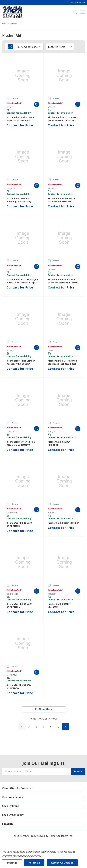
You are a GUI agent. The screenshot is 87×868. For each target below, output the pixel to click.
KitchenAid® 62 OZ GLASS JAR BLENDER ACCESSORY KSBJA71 (22, 281)
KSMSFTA (10, 432)
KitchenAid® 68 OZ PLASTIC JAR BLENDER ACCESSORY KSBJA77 (62, 119)
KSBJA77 (51, 107)
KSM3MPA (52, 270)
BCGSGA (10, 351)
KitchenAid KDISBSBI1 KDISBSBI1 (59, 606)
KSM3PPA (52, 188)
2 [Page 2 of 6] (29, 727)
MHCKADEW (12, 675)
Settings (12, 863)
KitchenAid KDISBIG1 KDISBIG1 (64, 523)
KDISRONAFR (12, 513)
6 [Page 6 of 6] (58, 727)
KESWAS (10, 107)
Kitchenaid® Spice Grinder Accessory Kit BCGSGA (21, 362)
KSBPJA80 (11, 188)
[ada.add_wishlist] (37, 104)
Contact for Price (20, 125)
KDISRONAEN (12, 594)
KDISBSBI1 (52, 594)
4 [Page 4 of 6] (44, 727)
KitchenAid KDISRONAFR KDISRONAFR (19, 524)
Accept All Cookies (62, 863)
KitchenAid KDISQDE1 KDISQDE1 (59, 443)
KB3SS (50, 351)
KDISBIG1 (52, 513)
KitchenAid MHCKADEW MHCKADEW (19, 687)
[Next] (65, 727)
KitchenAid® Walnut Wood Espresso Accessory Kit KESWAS (21, 119)
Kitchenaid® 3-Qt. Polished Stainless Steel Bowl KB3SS (62, 362)
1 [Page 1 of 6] (22, 727)
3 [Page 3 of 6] (36, 727)
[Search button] (75, 12)
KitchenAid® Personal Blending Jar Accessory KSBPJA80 (19, 200)
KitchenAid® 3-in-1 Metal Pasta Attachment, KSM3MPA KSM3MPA (64, 281)
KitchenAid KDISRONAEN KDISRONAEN (20, 606)
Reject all (34, 863)
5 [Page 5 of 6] (51, 727)
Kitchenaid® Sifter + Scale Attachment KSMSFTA (21, 443)
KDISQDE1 (52, 432)
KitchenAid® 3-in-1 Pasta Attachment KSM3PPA (61, 200)
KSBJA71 (10, 270)
